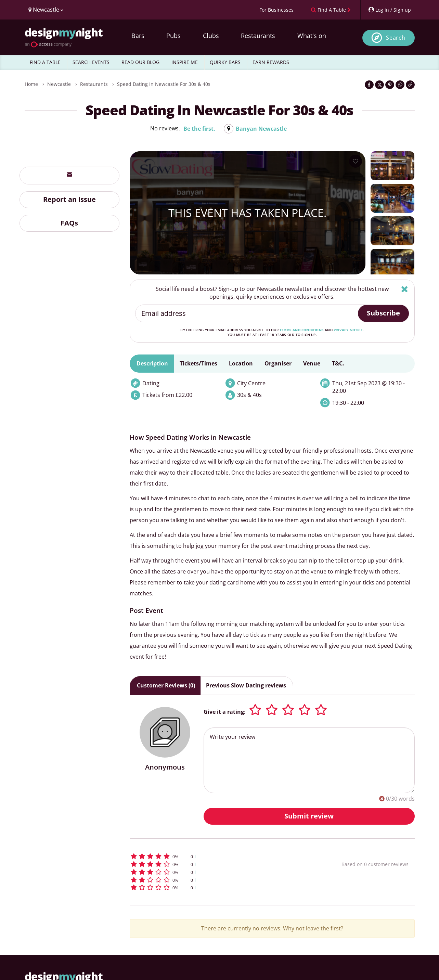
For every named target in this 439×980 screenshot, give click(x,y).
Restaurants (258, 36)
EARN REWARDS (271, 62)
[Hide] (405, 289)
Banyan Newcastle (261, 129)
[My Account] (389, 10)
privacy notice (348, 330)
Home (31, 84)
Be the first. (199, 129)
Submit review (309, 816)
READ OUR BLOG (140, 62)
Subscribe (383, 313)
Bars (138, 36)
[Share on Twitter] (379, 85)
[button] (223, 856)
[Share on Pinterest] (390, 85)
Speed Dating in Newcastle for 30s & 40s (164, 84)
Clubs (211, 36)
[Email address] (247, 313)
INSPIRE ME (185, 62)
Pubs (173, 36)
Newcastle (59, 84)
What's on (312, 36)
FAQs (69, 223)
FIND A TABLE (45, 62)
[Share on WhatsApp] (400, 85)
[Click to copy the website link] (410, 85)
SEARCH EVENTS (91, 62)
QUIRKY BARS (225, 62)
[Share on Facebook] (369, 85)
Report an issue (69, 199)
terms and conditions (302, 330)
